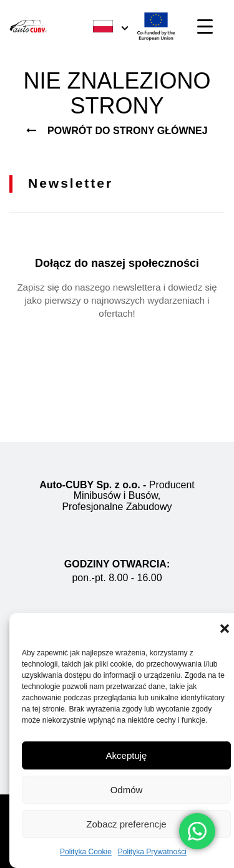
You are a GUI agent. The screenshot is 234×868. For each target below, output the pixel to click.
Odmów (127, 790)
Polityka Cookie (86, 852)
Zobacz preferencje (126, 824)
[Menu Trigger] (205, 27)
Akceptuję (127, 755)
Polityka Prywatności (152, 852)
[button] (225, 629)
